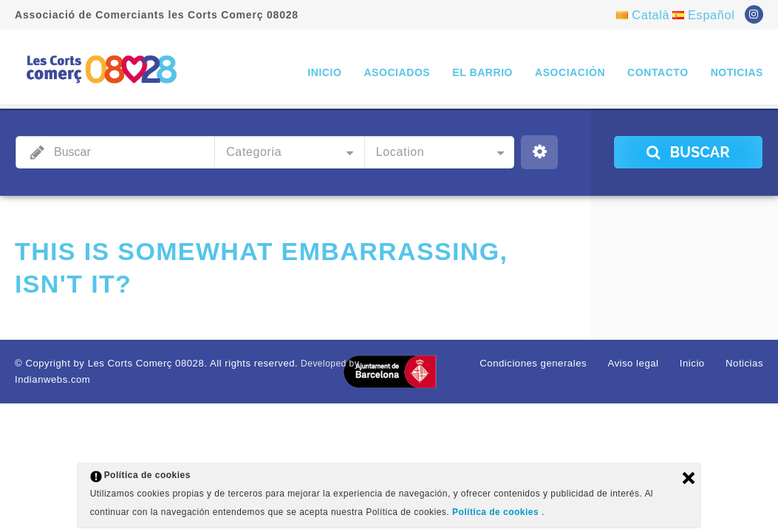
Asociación (570, 72)
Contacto (658, 72)
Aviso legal (641, 363)
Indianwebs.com (49, 378)
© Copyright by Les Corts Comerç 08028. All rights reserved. (144, 363)
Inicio (324, 72)
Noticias (737, 72)
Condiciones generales (547, 363)
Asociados (397, 72)
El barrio (482, 72)
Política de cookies (497, 514)
